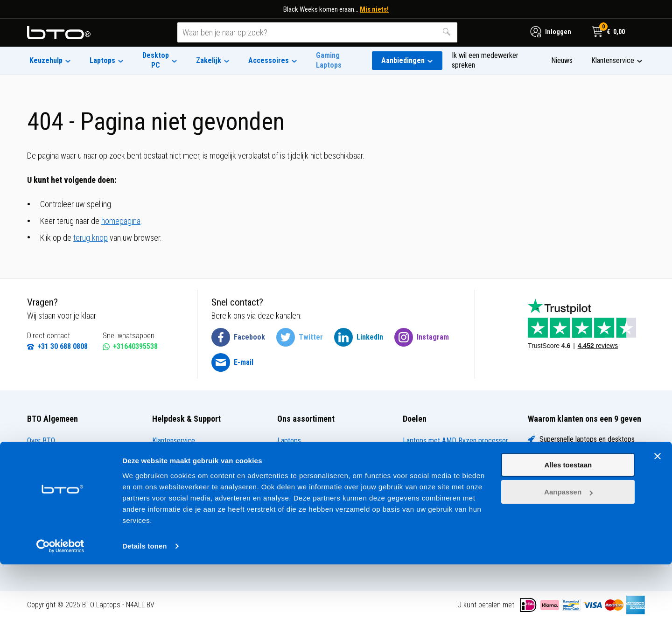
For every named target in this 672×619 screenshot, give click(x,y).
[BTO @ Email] (232, 362)
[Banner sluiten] (658, 511)
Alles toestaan (568, 519)
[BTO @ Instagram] (422, 337)
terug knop (91, 238)
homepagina (121, 221)
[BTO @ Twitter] (300, 337)
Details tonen (144, 601)
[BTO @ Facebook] (238, 337)
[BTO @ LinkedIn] (359, 337)
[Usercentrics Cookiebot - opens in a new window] (60, 601)
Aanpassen (568, 546)
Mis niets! (374, 9)
